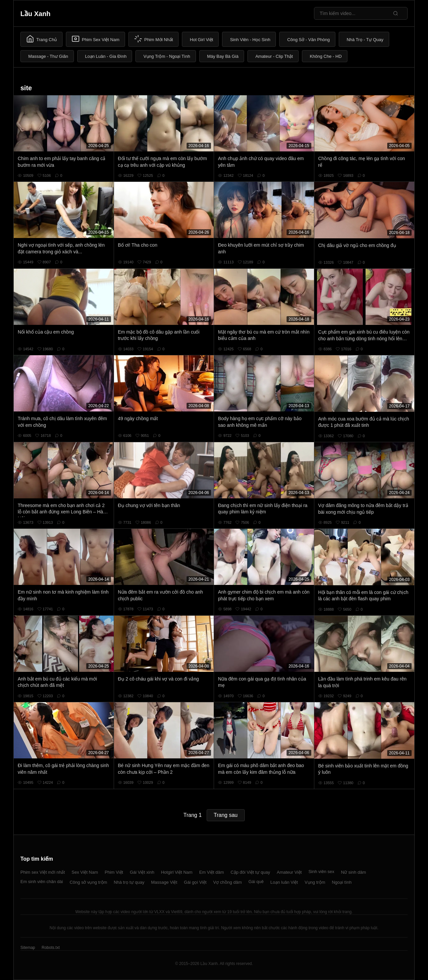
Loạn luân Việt (284, 882)
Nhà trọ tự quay (129, 882)
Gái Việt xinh (142, 872)
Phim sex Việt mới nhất (43, 872)
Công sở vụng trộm (88, 882)
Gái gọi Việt (195, 882)
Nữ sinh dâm (354, 872)
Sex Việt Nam (85, 872)
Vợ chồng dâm (228, 882)
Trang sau (226, 815)
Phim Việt (114, 872)
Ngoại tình (342, 882)
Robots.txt (50, 948)
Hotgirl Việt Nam (177, 872)
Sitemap (28, 948)
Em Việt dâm (212, 872)
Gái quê (256, 882)
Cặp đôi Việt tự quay (250, 872)
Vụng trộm (315, 882)
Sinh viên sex (321, 872)
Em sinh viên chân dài (42, 882)
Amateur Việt (289, 872)
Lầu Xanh (35, 14)
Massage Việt (164, 882)
